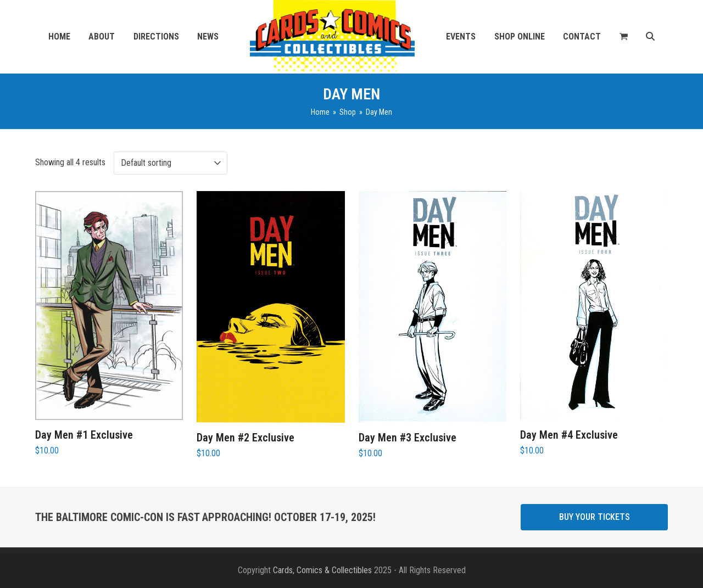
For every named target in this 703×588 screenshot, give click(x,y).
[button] (624, 37)
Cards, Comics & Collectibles (322, 570)
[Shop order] (171, 163)
